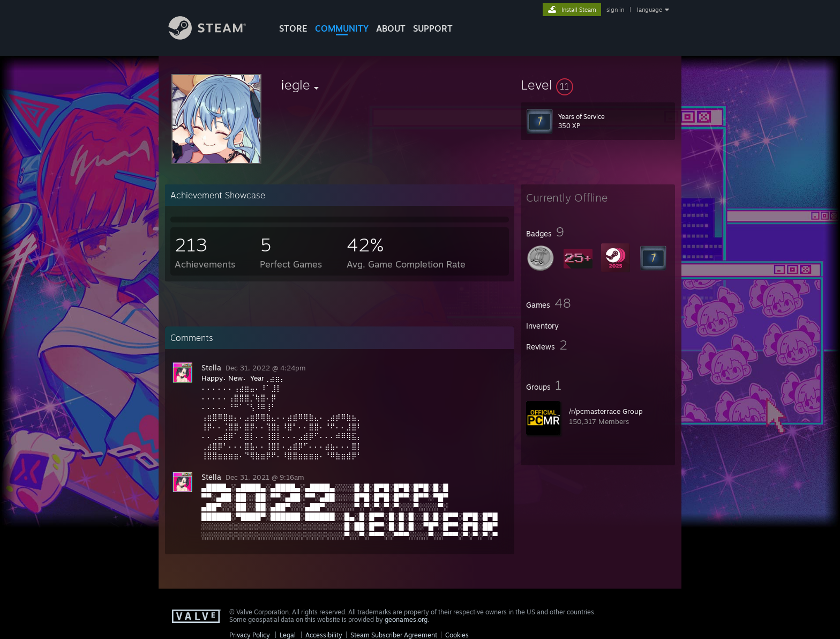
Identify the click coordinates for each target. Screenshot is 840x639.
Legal (288, 635)
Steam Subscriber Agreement (394, 635)
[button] (598, 85)
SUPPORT (433, 28)
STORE (293, 28)
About (391, 28)
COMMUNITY (342, 28)
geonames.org (406, 619)
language (650, 10)
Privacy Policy (250, 635)
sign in (615, 10)
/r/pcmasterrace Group (606, 411)
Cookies (457, 635)
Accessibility (324, 635)
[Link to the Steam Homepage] (215, 37)
